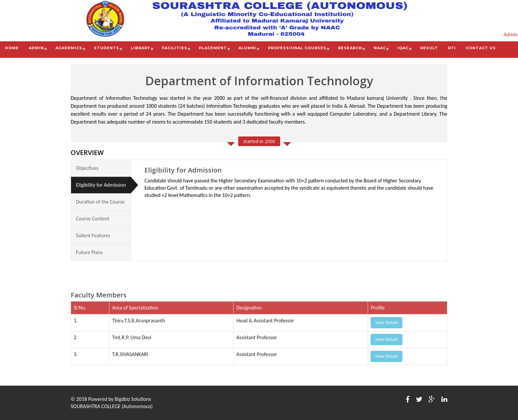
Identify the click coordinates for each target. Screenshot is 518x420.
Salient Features (93, 235)
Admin (511, 35)
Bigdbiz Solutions (133, 399)
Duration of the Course (100, 201)
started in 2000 (259, 141)
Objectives (87, 168)
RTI (452, 48)
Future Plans (89, 252)
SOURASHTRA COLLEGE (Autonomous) (112, 406)
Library (141, 48)
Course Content (93, 218)
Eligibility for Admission (101, 185)
